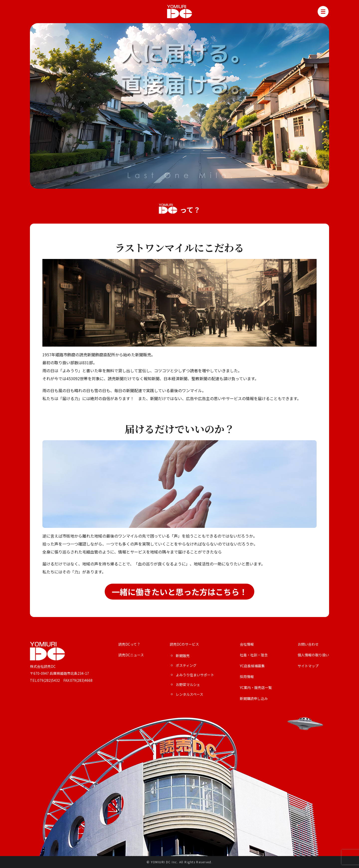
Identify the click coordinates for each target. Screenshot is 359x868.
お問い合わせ (308, 644)
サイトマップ (308, 666)
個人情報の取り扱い (313, 655)
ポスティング (186, 665)
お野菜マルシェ (188, 685)
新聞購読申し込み (254, 699)
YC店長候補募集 (252, 666)
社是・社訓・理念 (254, 655)
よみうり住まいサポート (195, 675)
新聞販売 (183, 656)
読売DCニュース (131, 655)
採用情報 (247, 677)
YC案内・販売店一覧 (256, 688)
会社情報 (247, 644)
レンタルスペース (189, 694)
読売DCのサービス (184, 644)
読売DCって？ (129, 644)
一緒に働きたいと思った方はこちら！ (179, 592)
